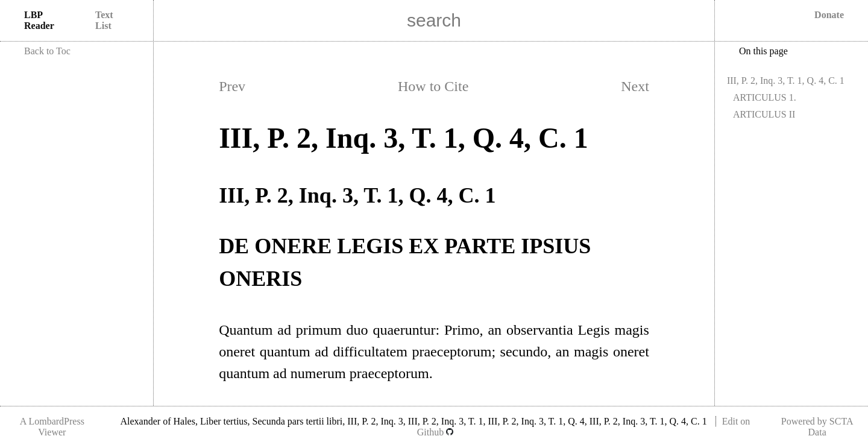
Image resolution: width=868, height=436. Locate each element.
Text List (104, 20)
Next (635, 86)
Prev (232, 86)
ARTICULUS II (764, 114)
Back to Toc (47, 51)
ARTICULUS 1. (765, 97)
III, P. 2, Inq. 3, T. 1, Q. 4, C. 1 (786, 81)
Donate (829, 15)
